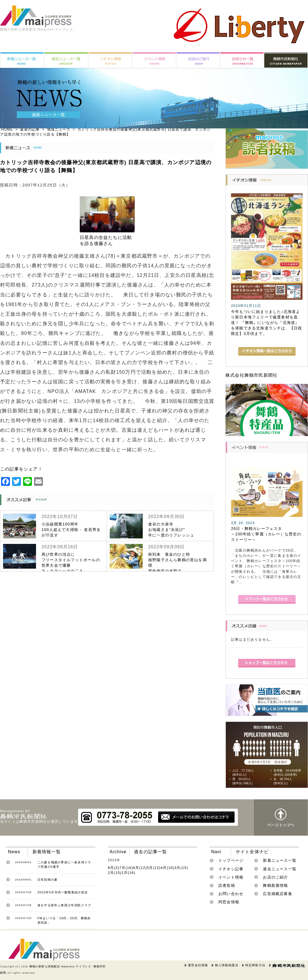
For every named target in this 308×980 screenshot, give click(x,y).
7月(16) (126, 868)
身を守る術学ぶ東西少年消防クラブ (64, 905)
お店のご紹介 (275, 877)
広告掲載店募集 (277, 894)
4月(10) (167, 868)
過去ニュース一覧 (280, 869)
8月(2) (114, 868)
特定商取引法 (255, 965)
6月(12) (140, 868)
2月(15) (115, 873)
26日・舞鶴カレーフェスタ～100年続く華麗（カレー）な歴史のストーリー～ (266, 534)
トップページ (231, 860)
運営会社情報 (198, 965)
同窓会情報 (229, 902)
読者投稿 (227, 885)
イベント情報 (231, 877)
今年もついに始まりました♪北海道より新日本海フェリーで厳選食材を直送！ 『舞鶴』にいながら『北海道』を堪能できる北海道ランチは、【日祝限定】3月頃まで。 (266, 323)
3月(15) (181, 868)
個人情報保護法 (226, 965)
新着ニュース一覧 (280, 860)
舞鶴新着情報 (275, 885)
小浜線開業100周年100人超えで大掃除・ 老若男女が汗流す (71, 530)
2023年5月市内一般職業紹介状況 (63, 892)
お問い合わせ (231, 894)
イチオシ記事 (231, 869)
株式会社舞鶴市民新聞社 (251, 375)
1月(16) (128, 873)
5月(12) (154, 868)
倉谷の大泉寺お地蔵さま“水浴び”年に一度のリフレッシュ (171, 530)
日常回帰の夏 (47, 880)
